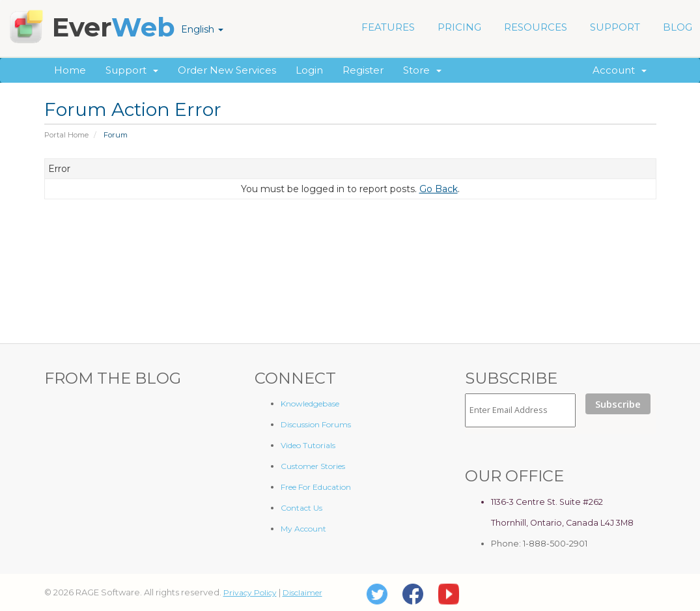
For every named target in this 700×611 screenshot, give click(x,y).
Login (309, 70)
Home (70, 70)
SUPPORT (615, 27)
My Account (303, 529)
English (202, 29)
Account (620, 70)
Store (422, 70)
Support (132, 70)
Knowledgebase (310, 404)
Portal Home (66, 135)
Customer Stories (313, 466)
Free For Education (316, 487)
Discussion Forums (316, 424)
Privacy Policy (250, 592)
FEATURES (388, 27)
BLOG (678, 27)
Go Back (439, 189)
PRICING (459, 27)
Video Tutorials (308, 445)
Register (363, 70)
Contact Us (301, 508)
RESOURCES (536, 27)
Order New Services (227, 70)
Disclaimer (302, 592)
